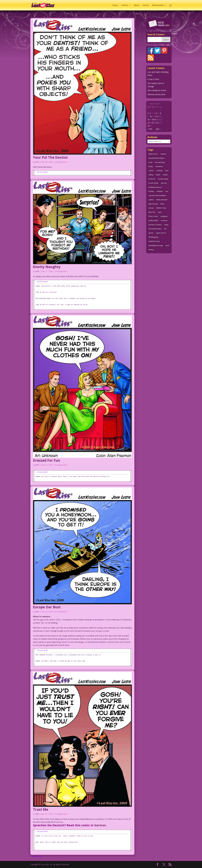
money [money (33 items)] (151, 208)
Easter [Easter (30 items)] (158, 175)
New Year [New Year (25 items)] (152, 212)
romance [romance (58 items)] (164, 220)
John (37, 162)
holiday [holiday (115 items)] (151, 191)
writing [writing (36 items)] (151, 250)
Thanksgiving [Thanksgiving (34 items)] (153, 237)
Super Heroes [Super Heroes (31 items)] (161, 233)
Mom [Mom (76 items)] (162, 204)
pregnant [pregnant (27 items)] (164, 216)
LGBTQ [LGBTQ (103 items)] (151, 200)
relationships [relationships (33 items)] (153, 220)
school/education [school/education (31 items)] (155, 229)
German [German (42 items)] (164, 183)
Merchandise (158, 5)
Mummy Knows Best (156, 94)
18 (153, 120)
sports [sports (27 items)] (151, 233)
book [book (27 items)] (150, 162)
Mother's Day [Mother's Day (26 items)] (161, 208)
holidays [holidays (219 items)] (160, 191)
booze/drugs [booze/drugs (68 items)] (160, 162)
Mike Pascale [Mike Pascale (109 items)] (153, 204)
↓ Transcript (42, 172)
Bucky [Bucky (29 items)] (151, 166)
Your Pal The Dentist (50, 157)
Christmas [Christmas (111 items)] (159, 166)
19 (155, 120)
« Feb (150, 129)
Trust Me (41, 809)
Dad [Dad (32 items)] (167, 171)
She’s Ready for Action (157, 90)
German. (100, 825)
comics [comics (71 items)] (151, 171)
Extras (146, 5)
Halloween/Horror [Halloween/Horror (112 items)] (155, 187)
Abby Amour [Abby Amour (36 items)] (153, 154)
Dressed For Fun (47, 460)
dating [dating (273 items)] (151, 175)
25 (153, 123)
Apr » (158, 129)
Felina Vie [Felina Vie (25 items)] (152, 179)
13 (157, 116)
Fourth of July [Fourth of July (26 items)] (153, 183)
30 (148, 126)
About (137, 5)
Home (115, 5)
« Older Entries (37, 856)
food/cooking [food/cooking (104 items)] (163, 179)
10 (151, 116)
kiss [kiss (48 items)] (167, 191)
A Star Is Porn (153, 79)
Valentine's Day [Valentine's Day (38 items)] (154, 241)
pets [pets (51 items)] (160, 212)
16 (148, 120)
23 (148, 123)
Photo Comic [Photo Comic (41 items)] (153, 216)
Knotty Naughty (47, 267)
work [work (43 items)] (167, 245)
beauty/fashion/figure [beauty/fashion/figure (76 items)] (156, 158)
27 (157, 123)
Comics (125, 5)
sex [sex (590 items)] (165, 229)
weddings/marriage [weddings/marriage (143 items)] (156, 245)
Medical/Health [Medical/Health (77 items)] (162, 200)
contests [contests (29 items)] (159, 171)
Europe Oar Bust (47, 607)
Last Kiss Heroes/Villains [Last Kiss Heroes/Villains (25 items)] (157, 196)
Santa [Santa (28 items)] (166, 225)
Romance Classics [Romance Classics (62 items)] (155, 225)
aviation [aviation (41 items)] (163, 154)
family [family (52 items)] (165, 175)
